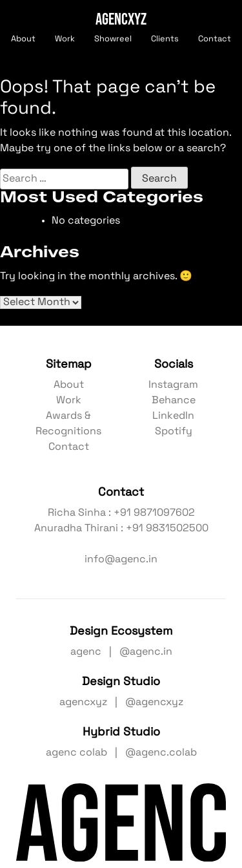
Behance (174, 401)
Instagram (173, 385)
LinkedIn (173, 416)
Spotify (174, 432)
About (23, 39)
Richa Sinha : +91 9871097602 (121, 513)
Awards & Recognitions (68, 424)
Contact (215, 39)
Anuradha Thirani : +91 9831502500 (121, 529)
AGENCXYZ (121, 18)
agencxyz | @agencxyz (121, 703)
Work (65, 39)
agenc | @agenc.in (121, 652)
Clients (165, 39)
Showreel (113, 39)
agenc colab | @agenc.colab (121, 753)
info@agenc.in (121, 560)
